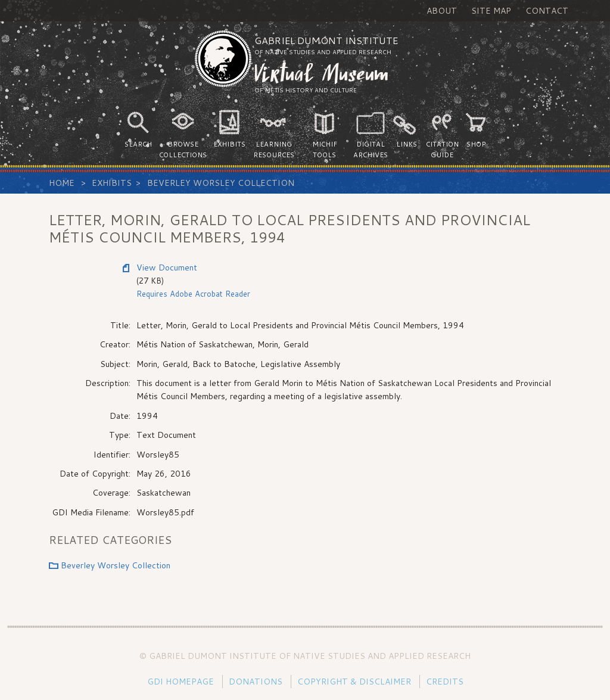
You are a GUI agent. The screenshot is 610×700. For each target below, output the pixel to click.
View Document (167, 267)
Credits (445, 682)
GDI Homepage (180, 682)
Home (62, 183)
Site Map (491, 11)
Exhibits (112, 183)
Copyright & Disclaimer (354, 682)
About (442, 11)
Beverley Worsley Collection (221, 183)
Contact (547, 11)
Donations (256, 682)
